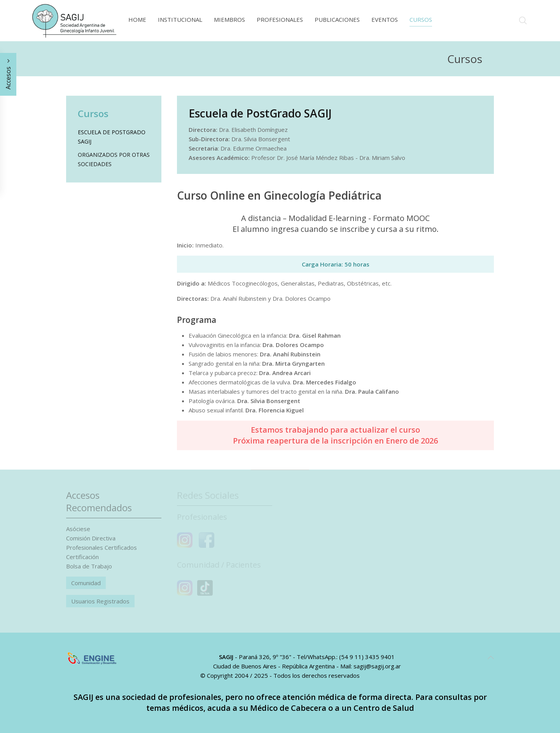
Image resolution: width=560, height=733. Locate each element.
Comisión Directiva (91, 538)
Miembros (229, 19)
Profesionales (280, 19)
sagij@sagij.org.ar (377, 666)
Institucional (180, 19)
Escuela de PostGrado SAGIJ (112, 137)
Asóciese (78, 529)
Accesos (8, 74)
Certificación (82, 557)
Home (137, 19)
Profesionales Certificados (101, 547)
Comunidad (86, 583)
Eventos (385, 19)
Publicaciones (337, 19)
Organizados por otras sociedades (114, 159)
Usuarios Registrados (100, 601)
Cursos (421, 19)
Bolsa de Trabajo (89, 566)
